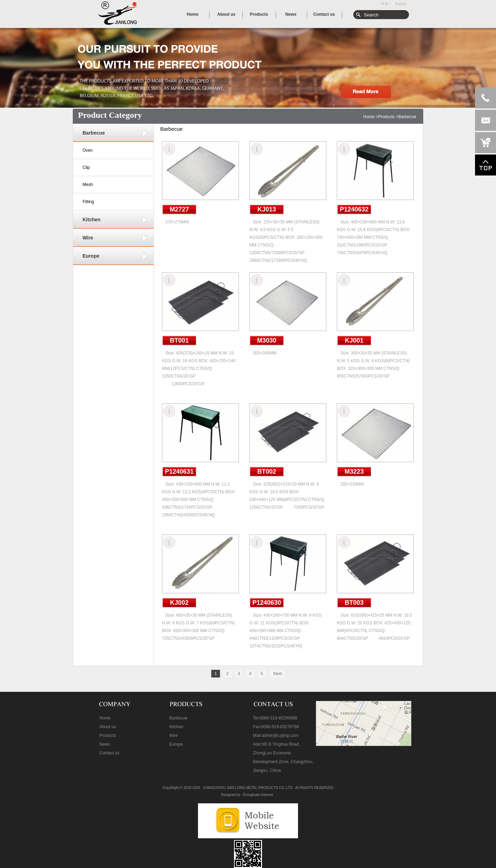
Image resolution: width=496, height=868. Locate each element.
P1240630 (267, 603)
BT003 (354, 603)
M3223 (354, 472)
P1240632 (354, 209)
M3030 (267, 340)
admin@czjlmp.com (280, 736)
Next (278, 674)
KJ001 (354, 340)
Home (369, 117)
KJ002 (179, 603)
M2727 (179, 209)
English (401, 4)
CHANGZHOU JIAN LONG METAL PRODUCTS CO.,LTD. (248, 788)
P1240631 (179, 472)
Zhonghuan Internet (258, 795)
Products (386, 117)
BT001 (179, 340)
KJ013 (267, 209)
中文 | (386, 4)
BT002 (267, 472)
